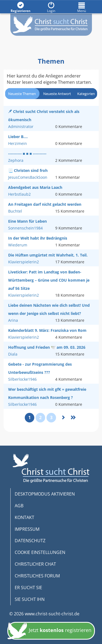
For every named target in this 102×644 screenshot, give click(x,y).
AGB (19, 506)
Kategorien (86, 94)
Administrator (21, 126)
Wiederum (18, 245)
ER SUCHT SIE (28, 588)
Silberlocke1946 (22, 379)
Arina (13, 320)
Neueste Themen (22, 94)
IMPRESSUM (27, 529)
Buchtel (15, 211)
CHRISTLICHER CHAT (35, 564)
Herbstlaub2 (19, 194)
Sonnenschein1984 (25, 228)
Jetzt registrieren (49, 631)
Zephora (16, 160)
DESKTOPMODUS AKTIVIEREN (45, 494)
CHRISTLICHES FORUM (37, 576)
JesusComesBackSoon (28, 177)
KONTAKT (24, 517)
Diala (13, 354)
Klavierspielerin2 (24, 262)
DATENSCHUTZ (30, 541)
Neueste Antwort (57, 94)
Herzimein (18, 143)
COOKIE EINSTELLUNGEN (40, 552)
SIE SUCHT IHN (30, 599)
